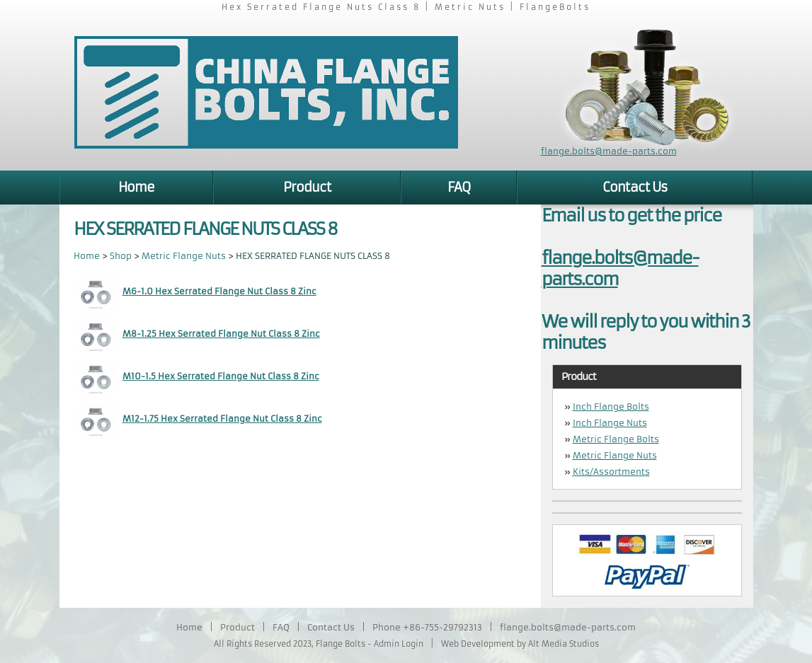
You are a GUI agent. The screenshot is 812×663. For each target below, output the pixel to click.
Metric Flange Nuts (184, 256)
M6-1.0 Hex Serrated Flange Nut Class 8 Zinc (219, 291)
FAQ (459, 187)
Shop (121, 256)
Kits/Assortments (611, 472)
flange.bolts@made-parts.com (609, 151)
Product (307, 187)
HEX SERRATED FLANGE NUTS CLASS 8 (313, 256)
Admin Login (399, 644)
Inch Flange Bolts (611, 407)
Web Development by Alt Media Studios (520, 644)
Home (136, 187)
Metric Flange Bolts (616, 439)
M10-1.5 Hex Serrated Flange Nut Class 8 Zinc (221, 376)
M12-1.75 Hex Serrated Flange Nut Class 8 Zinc (222, 419)
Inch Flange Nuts (610, 423)
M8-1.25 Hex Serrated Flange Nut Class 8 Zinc (221, 334)
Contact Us (635, 187)
